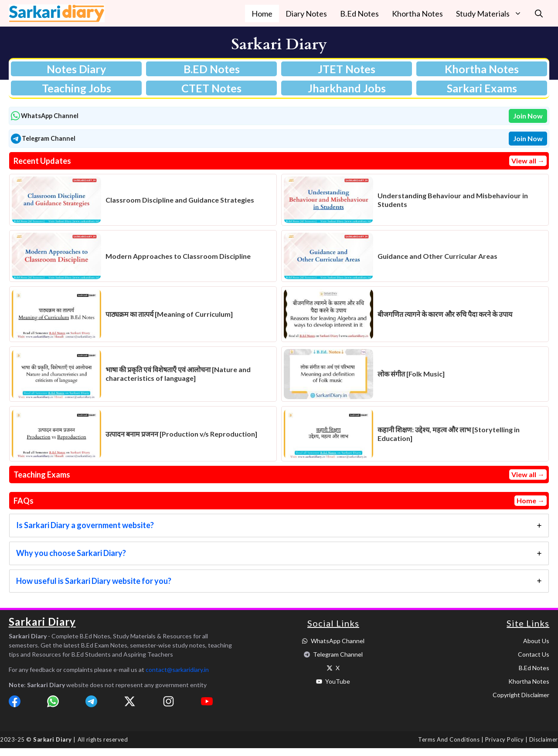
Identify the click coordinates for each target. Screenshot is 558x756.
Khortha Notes (417, 14)
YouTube (338, 681)
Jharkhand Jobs (347, 88)
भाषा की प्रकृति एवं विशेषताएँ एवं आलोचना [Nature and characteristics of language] (178, 374)
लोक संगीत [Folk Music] (411, 374)
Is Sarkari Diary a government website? (85, 525)
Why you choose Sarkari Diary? (71, 553)
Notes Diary (76, 69)
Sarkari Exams (482, 88)
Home (262, 14)
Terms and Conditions (449, 739)
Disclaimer (544, 739)
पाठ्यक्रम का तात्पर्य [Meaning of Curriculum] (169, 314)
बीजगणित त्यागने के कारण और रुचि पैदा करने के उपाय (445, 314)
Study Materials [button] (492, 14)
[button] (539, 14)
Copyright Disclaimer (521, 695)
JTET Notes (347, 69)
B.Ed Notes (359, 14)
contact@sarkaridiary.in (177, 670)
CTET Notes (211, 88)
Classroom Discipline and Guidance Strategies (180, 200)
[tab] (279, 525)
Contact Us (534, 654)
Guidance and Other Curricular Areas (437, 256)
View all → (528, 161)
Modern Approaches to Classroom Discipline (178, 256)
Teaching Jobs (77, 88)
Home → (531, 500)
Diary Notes (306, 14)
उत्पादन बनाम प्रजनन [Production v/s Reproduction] (181, 434)
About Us (536, 641)
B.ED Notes (212, 69)
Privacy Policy (504, 739)
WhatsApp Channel (338, 641)
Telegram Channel (338, 654)
